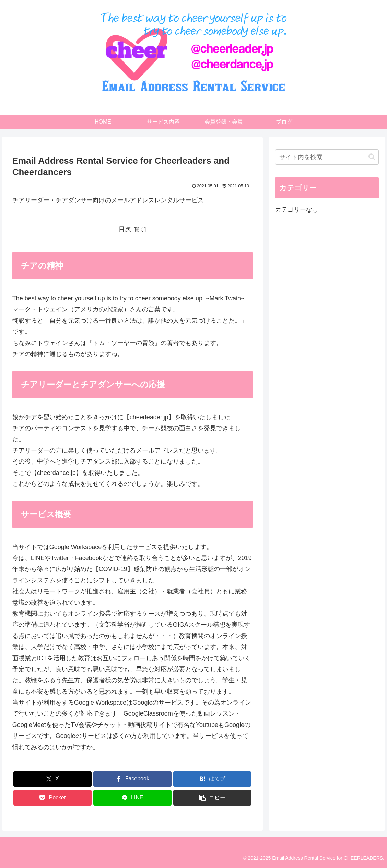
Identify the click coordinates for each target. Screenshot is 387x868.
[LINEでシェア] (132, 798)
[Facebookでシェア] (132, 779)
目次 (125, 229)
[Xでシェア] (52, 779)
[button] (212, 798)
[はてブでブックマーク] (212, 779)
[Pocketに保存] (52, 798)
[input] (327, 157)
